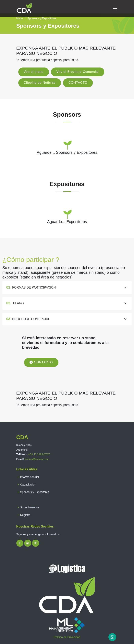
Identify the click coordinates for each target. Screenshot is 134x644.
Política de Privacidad (67, 637)
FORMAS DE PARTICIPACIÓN (67, 291)
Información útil (30, 477)
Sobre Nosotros (30, 507)
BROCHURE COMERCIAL (67, 323)
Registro (25, 515)
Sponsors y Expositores (35, 492)
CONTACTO (78, 83)
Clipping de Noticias (40, 83)
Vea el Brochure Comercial (78, 72)
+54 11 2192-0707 (39, 454)
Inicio (20, 18)
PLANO (67, 307)
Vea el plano (34, 72)
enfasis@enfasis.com (37, 459)
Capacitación (28, 485)
